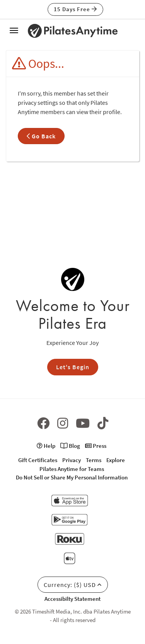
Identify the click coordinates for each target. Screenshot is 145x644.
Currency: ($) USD (73, 585)
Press (96, 446)
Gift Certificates (38, 460)
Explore (116, 460)
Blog (70, 446)
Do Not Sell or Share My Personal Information (72, 477)
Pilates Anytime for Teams (72, 469)
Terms (94, 460)
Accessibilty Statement (72, 599)
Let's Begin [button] (73, 367)
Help (46, 446)
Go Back (41, 136)
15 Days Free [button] (75, 9)
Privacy (72, 460)
